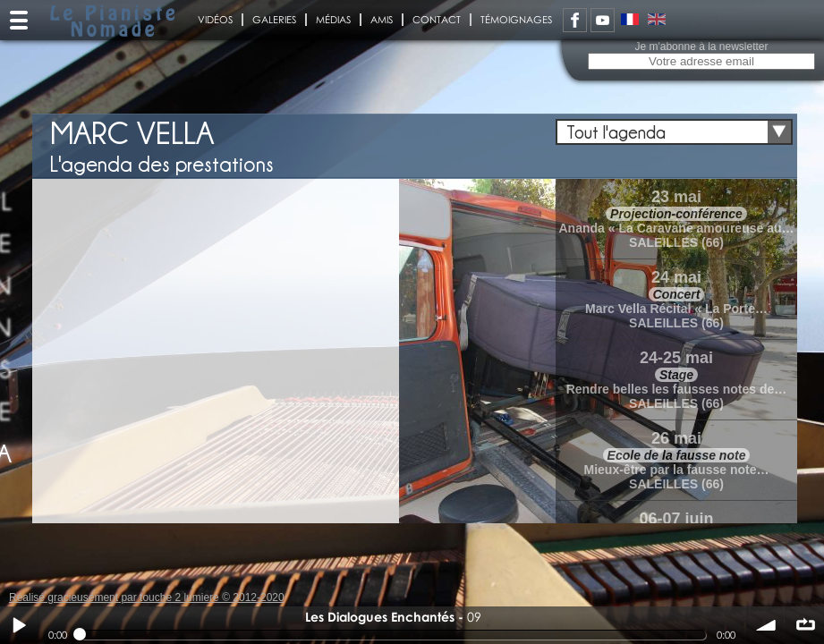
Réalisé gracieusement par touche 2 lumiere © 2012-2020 (147, 597)
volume (767, 625)
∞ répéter (805, 625)
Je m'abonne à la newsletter (701, 47)
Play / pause (19, 625)
